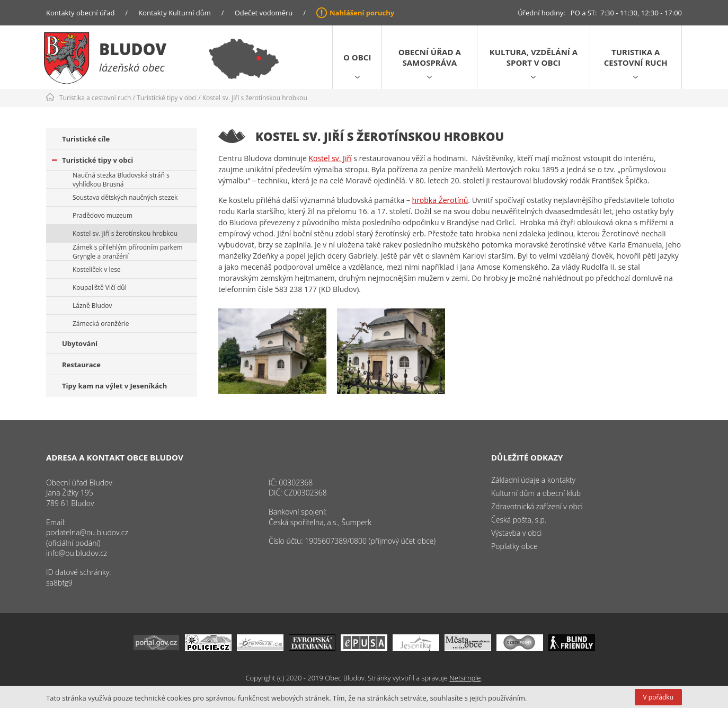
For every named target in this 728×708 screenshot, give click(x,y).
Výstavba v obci (516, 533)
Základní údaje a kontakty (533, 480)
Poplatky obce (514, 546)
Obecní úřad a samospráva (430, 57)
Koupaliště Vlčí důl (100, 287)
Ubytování (80, 343)
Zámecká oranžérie (101, 324)
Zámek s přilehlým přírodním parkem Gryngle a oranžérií (128, 252)
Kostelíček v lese (97, 269)
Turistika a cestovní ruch (636, 57)
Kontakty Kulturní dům (175, 13)
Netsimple (465, 678)
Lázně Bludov (92, 306)
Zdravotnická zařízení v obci (537, 506)
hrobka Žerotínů (440, 200)
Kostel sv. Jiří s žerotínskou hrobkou (255, 98)
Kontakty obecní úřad (80, 13)
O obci (357, 57)
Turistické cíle (86, 139)
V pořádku (658, 697)
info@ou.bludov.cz (77, 553)
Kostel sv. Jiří (330, 158)
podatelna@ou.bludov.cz (87, 532)
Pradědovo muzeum (103, 215)
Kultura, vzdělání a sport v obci (534, 57)
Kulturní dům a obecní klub (536, 493)
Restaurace (81, 365)
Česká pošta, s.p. (519, 520)
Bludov (133, 49)
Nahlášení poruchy (362, 13)
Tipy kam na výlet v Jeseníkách (114, 386)
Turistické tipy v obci (167, 98)
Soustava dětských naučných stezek (125, 197)
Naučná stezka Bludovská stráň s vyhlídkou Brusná (121, 180)
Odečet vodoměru (264, 13)
